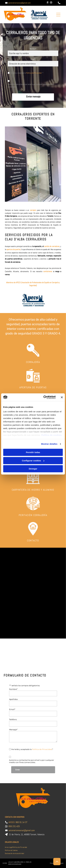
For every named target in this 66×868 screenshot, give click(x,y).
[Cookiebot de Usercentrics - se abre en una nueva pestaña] (43, 397)
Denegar (33, 469)
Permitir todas (33, 452)
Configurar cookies (33, 461)
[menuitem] (9, 847)
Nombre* (33, 49)
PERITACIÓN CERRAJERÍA (33, 515)
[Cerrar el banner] (62, 397)
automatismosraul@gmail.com (19, 3)
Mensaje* (13, 730)
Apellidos (13, 699)
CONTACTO (33, 540)
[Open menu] (58, 15)
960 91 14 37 (21, 822)
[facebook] (48, 3)
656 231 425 (14, 826)
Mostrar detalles (49, 444)
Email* (33, 59)
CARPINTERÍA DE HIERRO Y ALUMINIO (33, 490)
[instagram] (51, 3)
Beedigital (61, 863)
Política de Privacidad (34, 73)
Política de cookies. (52, 435)
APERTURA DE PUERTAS (33, 387)
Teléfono (13, 719)
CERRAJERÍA (33, 362)
